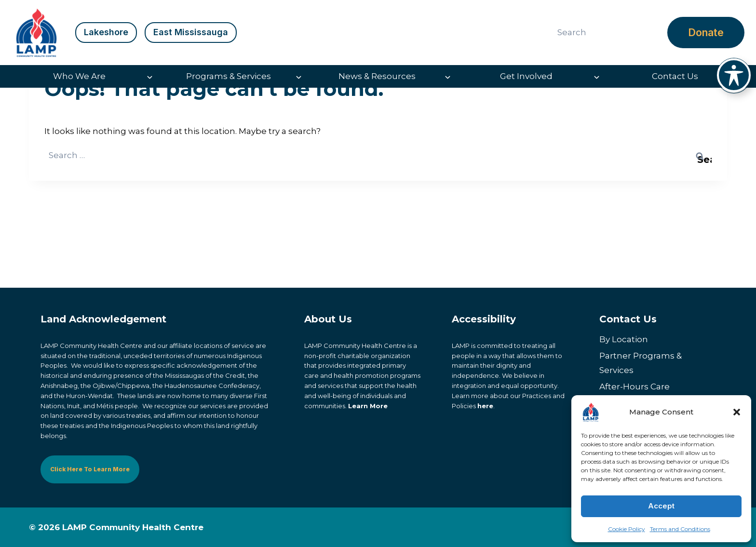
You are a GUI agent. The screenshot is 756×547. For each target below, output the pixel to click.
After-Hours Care (634, 387)
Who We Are (79, 76)
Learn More (368, 406)
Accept (661, 506)
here (485, 406)
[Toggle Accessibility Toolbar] (734, 75)
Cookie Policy (627, 529)
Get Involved (526, 76)
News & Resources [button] (377, 76)
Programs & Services (229, 76)
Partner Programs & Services (641, 363)
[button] (737, 412)
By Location (624, 339)
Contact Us (675, 76)
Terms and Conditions (680, 529)
